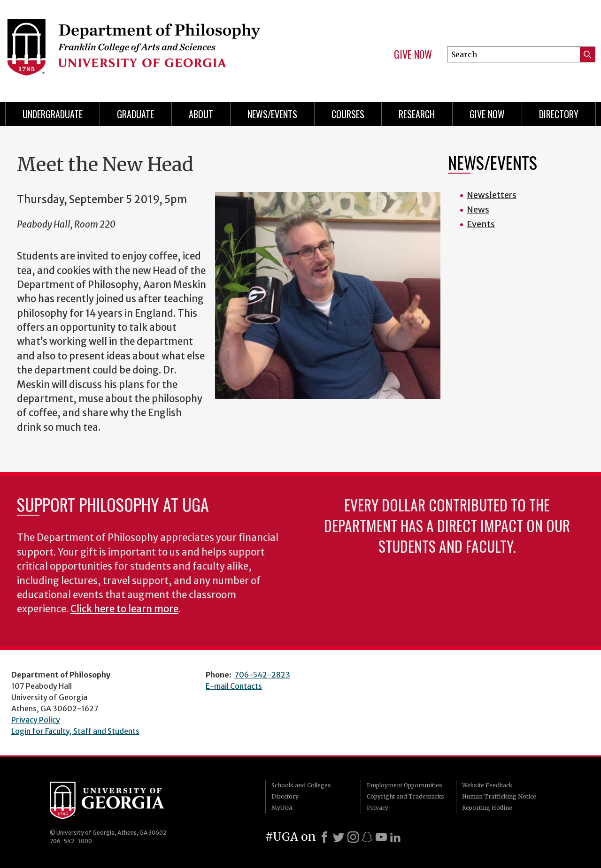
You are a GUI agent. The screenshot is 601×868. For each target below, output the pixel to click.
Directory (559, 114)
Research (417, 114)
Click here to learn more (124, 609)
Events (481, 224)
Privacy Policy (36, 720)
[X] (339, 837)
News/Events (272, 114)
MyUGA (282, 808)
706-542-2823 (262, 675)
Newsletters (492, 195)
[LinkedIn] (395, 837)
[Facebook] (324, 837)
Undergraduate (53, 114)
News (478, 209)
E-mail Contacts (234, 686)
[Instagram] (353, 837)
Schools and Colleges (301, 785)
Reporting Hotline (487, 808)
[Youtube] (381, 837)
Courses (348, 114)
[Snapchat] (367, 837)
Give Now (413, 54)
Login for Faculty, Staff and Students (75, 731)
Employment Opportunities (405, 785)
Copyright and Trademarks (405, 796)
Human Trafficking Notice (499, 796)
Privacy (378, 808)
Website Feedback (487, 785)
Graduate (135, 114)
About (201, 114)
